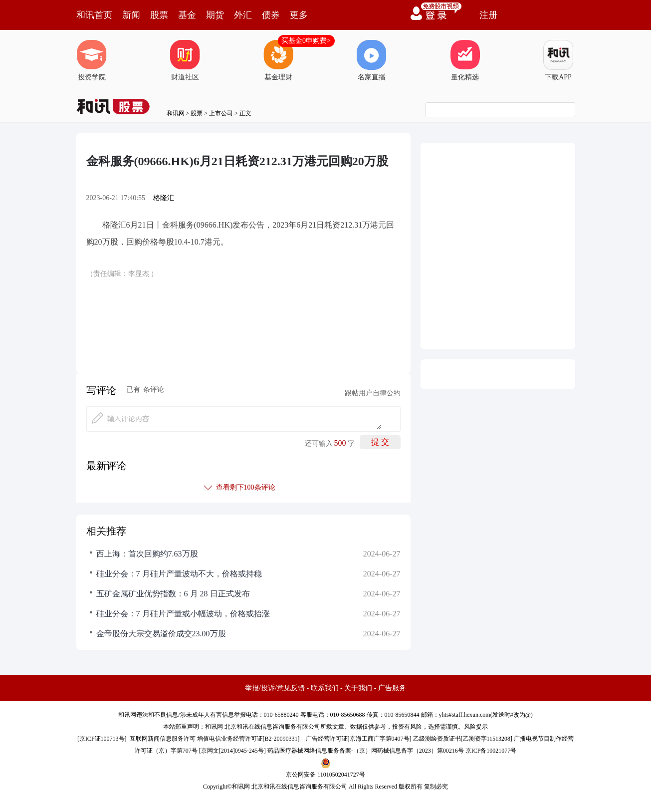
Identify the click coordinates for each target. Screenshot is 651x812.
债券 (271, 15)
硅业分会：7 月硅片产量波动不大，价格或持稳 (179, 574)
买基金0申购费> (306, 41)
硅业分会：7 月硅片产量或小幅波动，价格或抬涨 (183, 614)
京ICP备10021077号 (491, 751)
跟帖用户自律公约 (373, 393)
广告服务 (392, 688)
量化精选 (465, 60)
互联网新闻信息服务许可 (163, 739)
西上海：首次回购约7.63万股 (147, 554)
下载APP (558, 60)
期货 (215, 15)
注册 (488, 15)
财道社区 (185, 60)
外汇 (243, 15)
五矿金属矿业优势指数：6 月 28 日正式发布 (173, 594)
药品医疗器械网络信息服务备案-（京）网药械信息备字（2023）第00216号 (366, 751)
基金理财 (278, 60)
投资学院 (92, 60)
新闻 (131, 15)
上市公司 (221, 113)
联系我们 (325, 688)
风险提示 (476, 727)
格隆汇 (164, 198)
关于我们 (358, 688)
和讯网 (176, 113)
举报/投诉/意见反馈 (275, 688)
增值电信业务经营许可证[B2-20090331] (248, 739)
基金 (187, 15)
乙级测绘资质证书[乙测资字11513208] (463, 739)
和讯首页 (94, 15)
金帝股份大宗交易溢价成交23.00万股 (161, 634)
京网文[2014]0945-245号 (232, 751)
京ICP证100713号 (102, 739)
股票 (159, 15)
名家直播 (372, 60)
